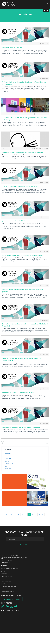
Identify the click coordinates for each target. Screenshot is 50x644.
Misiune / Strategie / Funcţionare (10, 569)
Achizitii (3, 584)
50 (26, 515)
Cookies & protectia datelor (8, 592)
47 (15, 515)
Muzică (7, 461)
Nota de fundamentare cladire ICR (10, 586)
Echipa (3, 571)
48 (19, 515)
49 (22, 515)
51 (29, 515)
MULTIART (8, 469)
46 (12, 515)
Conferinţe (8, 458)
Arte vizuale (8, 456)
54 (39, 515)
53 (36, 515)
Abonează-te (25, 545)
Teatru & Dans (9, 464)
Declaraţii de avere (6, 581)
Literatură (8, 453)
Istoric (3, 579)
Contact (3, 589)
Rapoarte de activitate (7, 576)
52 (32, 515)
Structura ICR (5, 574)
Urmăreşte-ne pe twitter (12, 599)
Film (6, 466)
